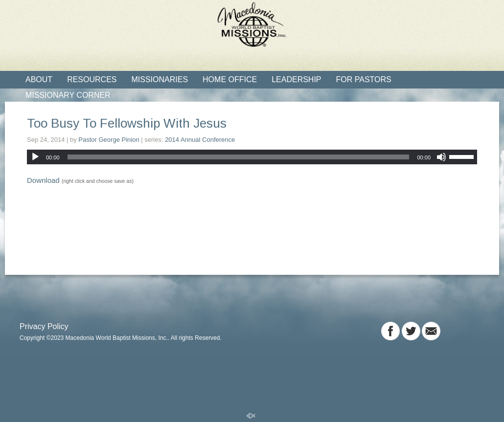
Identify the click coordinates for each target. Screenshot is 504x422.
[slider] (239, 157)
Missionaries (160, 79)
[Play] (35, 157)
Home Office (230, 79)
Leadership (296, 79)
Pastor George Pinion (109, 140)
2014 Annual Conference (200, 140)
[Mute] (441, 157)
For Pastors (364, 79)
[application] (252, 157)
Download (43, 180)
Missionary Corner (68, 95)
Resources (92, 79)
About (39, 79)
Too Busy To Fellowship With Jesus (127, 123)
